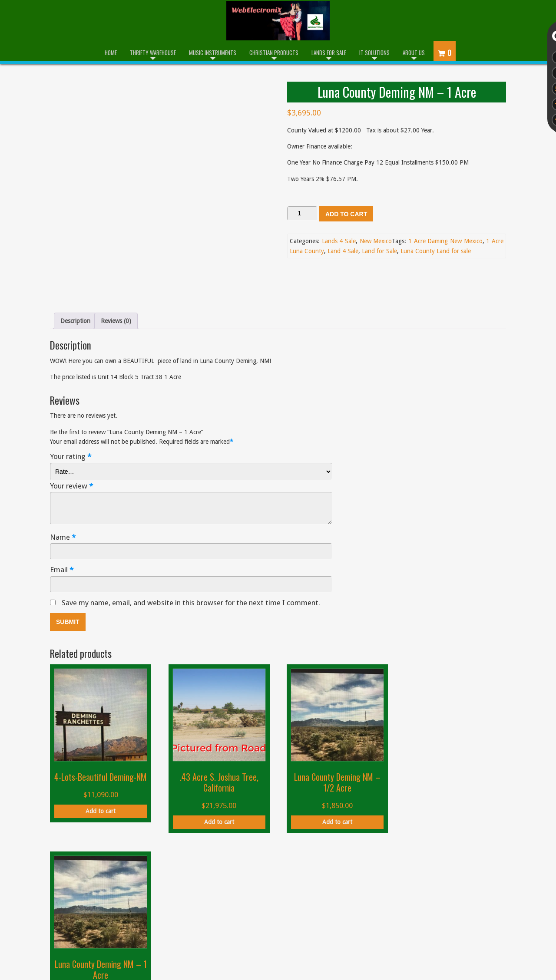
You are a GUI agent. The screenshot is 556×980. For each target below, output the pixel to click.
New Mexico (376, 241)
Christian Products (274, 53)
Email (62, 528)
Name (63, 495)
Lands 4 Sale (339, 241)
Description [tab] (75, 279)
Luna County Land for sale (436, 251)
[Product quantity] (302, 213)
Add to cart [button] (100, 779)
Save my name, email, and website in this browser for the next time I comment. (191, 561)
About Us (414, 53)
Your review (71, 444)
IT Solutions (374, 53)
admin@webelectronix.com (437, 912)
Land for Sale (379, 251)
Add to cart (346, 214)
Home (111, 53)
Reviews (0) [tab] (116, 279)
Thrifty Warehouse (153, 53)
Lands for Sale (329, 53)
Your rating (71, 415)
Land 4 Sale (343, 251)
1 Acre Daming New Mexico (445, 241)
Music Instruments (213, 53)
